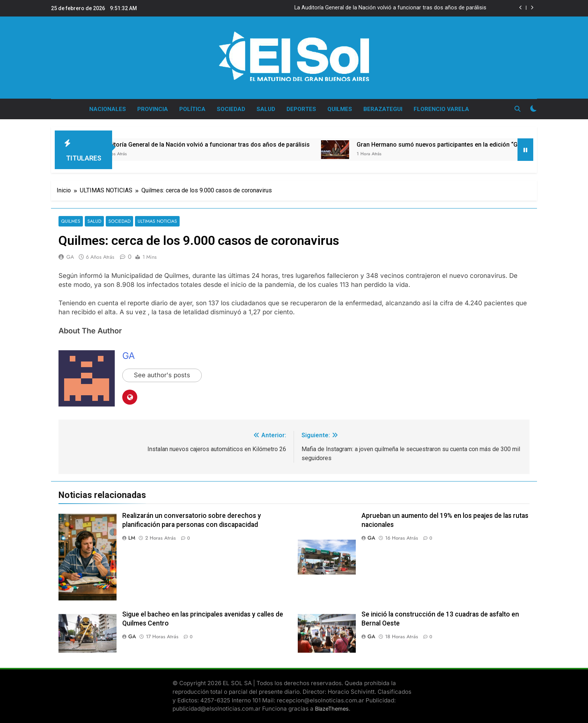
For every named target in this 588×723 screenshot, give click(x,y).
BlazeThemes (332, 709)
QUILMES (340, 109)
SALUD (266, 109)
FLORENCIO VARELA (441, 109)
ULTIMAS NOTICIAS (154, 221)
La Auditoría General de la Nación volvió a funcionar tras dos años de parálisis (390, 8)
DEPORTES (301, 109)
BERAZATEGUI (383, 109)
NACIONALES (108, 109)
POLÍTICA (192, 109)
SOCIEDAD (231, 109)
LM (132, 538)
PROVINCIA (153, 109)
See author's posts (162, 375)
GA (70, 257)
